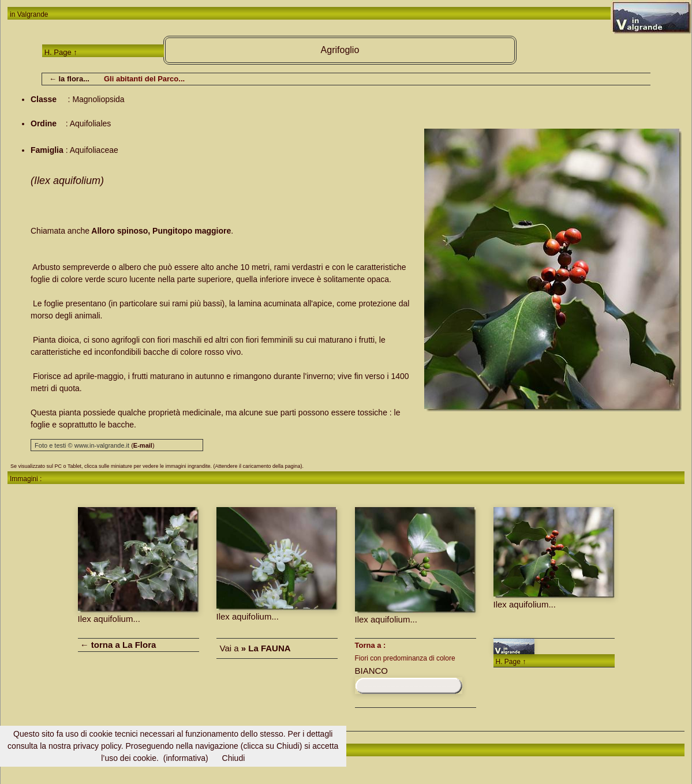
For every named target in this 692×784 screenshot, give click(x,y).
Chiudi (234, 758)
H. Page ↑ (61, 52)
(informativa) (186, 758)
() (143, 445)
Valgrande (33, 14)
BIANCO (372, 671)
